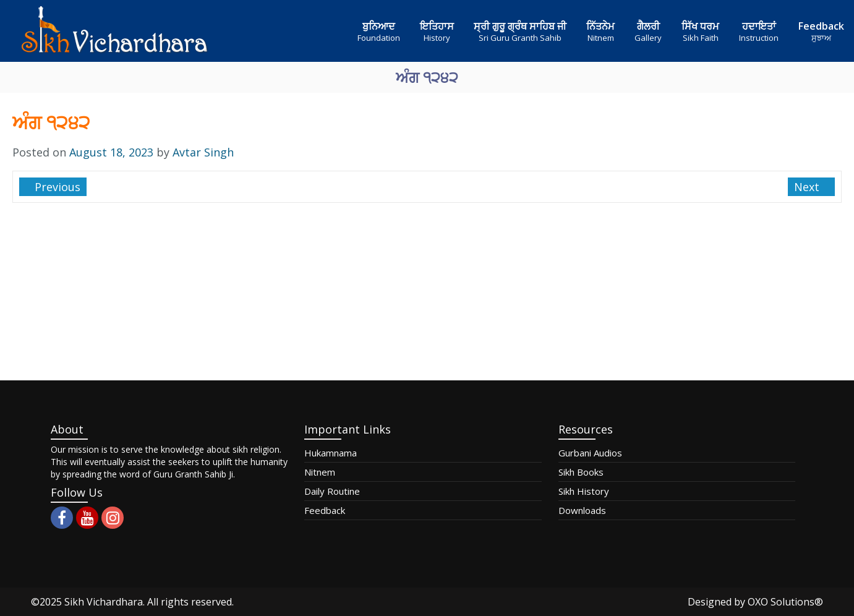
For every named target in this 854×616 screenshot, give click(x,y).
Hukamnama (331, 453)
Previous (56, 187)
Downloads (582, 510)
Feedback (325, 510)
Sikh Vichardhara (104, 602)
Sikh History (584, 491)
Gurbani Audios (590, 453)
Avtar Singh (203, 152)
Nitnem (320, 472)
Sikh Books (581, 472)
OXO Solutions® (785, 602)
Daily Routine (332, 491)
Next (808, 187)
